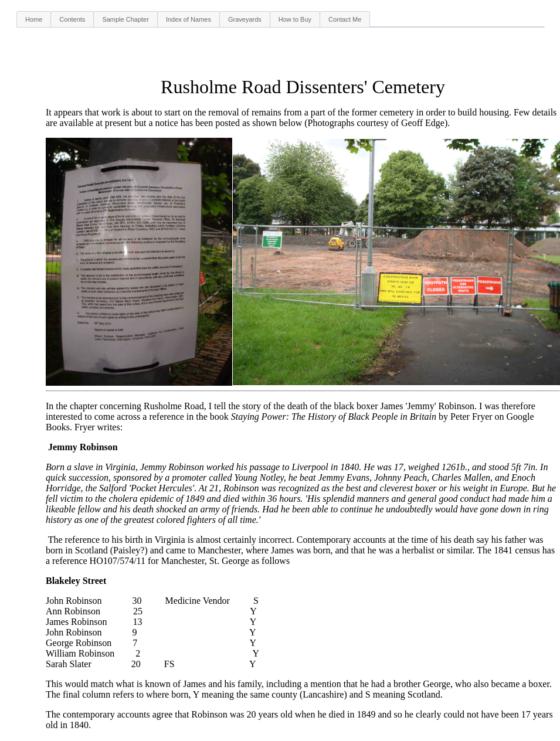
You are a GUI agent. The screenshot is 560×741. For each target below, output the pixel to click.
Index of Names (189, 19)
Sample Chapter (125, 19)
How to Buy (295, 19)
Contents (72, 19)
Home (34, 19)
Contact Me (345, 19)
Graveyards (245, 19)
